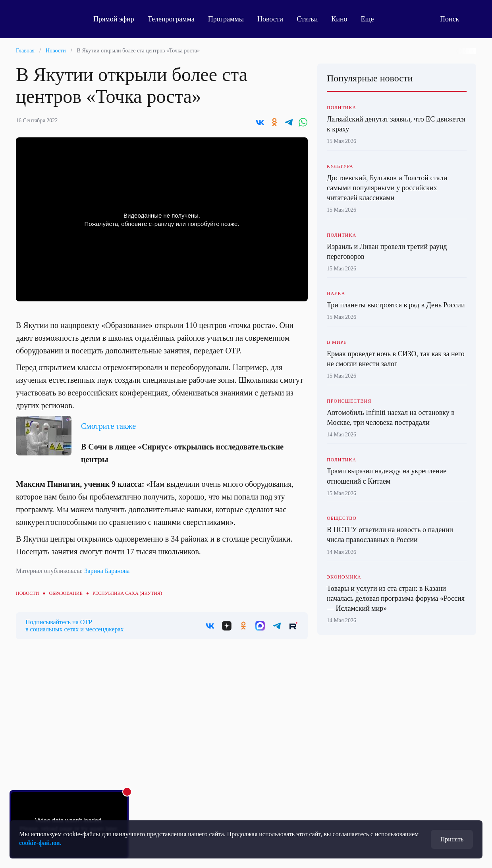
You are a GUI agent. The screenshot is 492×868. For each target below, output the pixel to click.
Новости (270, 19)
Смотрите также (108, 426)
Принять (452, 839)
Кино (339, 19)
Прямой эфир (114, 19)
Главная (25, 51)
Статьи (307, 19)
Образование (66, 593)
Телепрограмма (171, 19)
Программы (226, 19)
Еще (372, 19)
